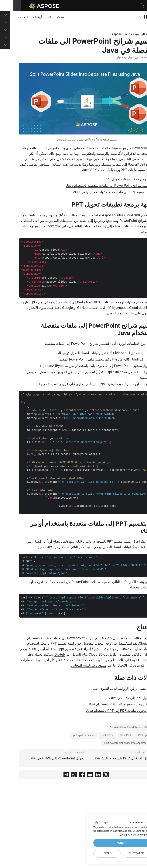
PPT (110, 170)
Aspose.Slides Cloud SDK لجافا (104, 215)
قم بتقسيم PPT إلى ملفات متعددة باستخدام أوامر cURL (99, 192)
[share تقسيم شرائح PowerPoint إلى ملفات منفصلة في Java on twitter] (93, 775)
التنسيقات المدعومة (46, 221)
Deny (94, 853)
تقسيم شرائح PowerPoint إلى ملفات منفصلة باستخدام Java (95, 185)
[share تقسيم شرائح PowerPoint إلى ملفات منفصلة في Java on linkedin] (85, 775)
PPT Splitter (132, 735)
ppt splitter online (70, 735)
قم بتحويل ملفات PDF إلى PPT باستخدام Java (105, 711)
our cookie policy (128, 835)
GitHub (46, 654)
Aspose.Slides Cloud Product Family (117, 727)
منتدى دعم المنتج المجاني (75, 665)
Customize (123, 853)
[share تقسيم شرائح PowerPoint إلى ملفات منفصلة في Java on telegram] (53, 775)
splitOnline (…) (96, 372)
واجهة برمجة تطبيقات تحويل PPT (114, 179)
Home (136, 17)
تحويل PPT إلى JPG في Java (117, 698)
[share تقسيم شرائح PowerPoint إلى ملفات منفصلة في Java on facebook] (69, 775)
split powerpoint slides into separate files (115, 743)
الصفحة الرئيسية (131, 34)
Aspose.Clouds (108, 34)
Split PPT (112, 735)
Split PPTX (94, 735)
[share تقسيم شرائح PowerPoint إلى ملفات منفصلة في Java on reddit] (77, 775)
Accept (108, 843)
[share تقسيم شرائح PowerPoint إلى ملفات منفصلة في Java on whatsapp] (61, 775)
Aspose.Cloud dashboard (123, 308)
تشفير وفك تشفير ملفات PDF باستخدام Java (106, 704)
